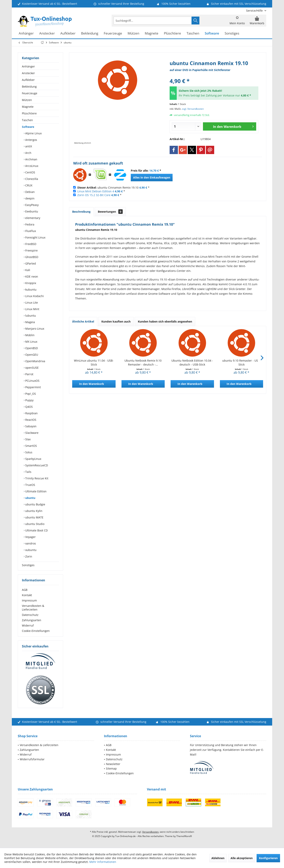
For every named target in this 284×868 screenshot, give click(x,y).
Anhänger (28, 66)
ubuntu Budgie (35, 504)
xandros (30, 543)
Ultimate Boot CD (36, 530)
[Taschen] (193, 33)
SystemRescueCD (36, 465)
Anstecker (28, 73)
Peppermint (33, 387)
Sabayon (30, 426)
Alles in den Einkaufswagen (152, 177)
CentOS (30, 172)
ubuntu (30, 498)
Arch (28, 153)
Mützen (27, 100)
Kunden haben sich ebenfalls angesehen (165, 321)
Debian (30, 192)
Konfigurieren (268, 858)
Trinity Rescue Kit (36, 478)
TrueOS (30, 485)
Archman (31, 159)
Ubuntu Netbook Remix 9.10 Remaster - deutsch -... (143, 362)
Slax (28, 439)
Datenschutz (30, 615)
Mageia (30, 322)
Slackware (31, 433)
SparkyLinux (33, 459)
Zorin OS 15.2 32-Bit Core (94, 195)
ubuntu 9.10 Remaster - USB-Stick (241, 362)
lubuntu (30, 316)
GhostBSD (31, 257)
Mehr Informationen (103, 862)
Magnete (28, 107)
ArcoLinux (31, 166)
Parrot (29, 374)
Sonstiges (28, 565)
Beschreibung (81, 212)
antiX (28, 146)
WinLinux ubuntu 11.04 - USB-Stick (94, 362)
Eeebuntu (31, 211)
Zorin (28, 556)
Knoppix (30, 283)
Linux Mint (32, 309)
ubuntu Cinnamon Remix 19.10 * (113, 188)
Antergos (31, 140)
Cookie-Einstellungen (36, 631)
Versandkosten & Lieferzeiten (33, 608)
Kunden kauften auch (116, 321)
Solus (28, 452)
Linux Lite (31, 303)
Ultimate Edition (35, 491)
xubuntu (30, 550)
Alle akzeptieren (242, 858)
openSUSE (32, 368)
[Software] (212, 33)
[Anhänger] (26, 33)
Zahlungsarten (32, 620)
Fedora (29, 224)
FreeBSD (30, 244)
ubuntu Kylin (33, 511)
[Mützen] (133, 33)
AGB (25, 590)
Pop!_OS (30, 394)
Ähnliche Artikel (83, 321)
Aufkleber (28, 80)
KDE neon (31, 276)
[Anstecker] (47, 33)
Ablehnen (218, 858)
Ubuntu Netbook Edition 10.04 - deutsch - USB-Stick (192, 362)
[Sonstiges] (232, 33)
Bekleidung (29, 87)
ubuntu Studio (34, 524)
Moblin (29, 335)
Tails (28, 472)
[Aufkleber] (68, 33)
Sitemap (111, 768)
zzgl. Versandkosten (193, 109)
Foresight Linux (35, 237)
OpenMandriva (35, 361)
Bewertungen (110, 212)
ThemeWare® (184, 836)
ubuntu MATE (34, 517)
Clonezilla (31, 179)
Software (28, 127)
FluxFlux (30, 231)
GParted (30, 263)
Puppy (29, 400)
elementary (32, 218)
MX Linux (31, 342)
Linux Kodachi (34, 296)
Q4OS (29, 407)
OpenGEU (31, 355)
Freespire (31, 250)
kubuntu (30, 289)
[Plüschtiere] (172, 33)
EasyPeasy (32, 205)
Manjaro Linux (34, 329)
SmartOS (31, 446)
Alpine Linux (33, 133)
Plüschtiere (29, 113)
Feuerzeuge (30, 93)
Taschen (27, 120)
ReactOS (30, 420)
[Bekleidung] (90, 33)
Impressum (29, 600)
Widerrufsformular (32, 759)
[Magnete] (152, 33)
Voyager (30, 537)
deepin (29, 198)
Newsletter (113, 764)
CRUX (28, 185)
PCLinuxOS (32, 381)
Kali (27, 270)
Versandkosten (150, 832)
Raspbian (31, 413)
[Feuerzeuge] (113, 33)
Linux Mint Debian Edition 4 (96, 191)
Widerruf (28, 625)
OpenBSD (31, 348)
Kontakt (27, 595)
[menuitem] (255, 11)
